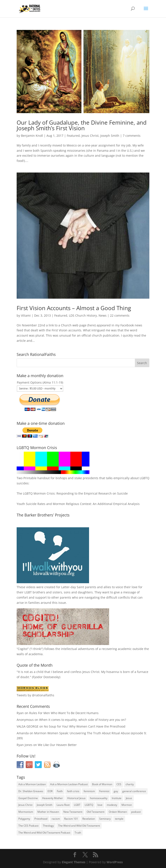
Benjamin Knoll (32, 136)
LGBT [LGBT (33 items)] (77, 805)
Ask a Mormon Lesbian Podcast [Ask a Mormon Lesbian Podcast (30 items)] (69, 784)
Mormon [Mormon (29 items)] (127, 805)
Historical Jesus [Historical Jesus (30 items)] (76, 798)
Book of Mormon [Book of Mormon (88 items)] (102, 784)
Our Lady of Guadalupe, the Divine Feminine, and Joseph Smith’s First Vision (82, 125)
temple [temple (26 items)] (119, 819)
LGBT (28, 592)
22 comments (120, 315)
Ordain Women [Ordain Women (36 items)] (118, 812)
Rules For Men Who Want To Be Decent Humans (64, 713)
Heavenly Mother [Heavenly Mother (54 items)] (53, 798)
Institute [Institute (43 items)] (117, 798)
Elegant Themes (74, 862)
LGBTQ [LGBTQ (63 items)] (89, 805)
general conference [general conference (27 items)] (134, 791)
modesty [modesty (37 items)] (112, 805)
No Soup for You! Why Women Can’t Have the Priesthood (85, 726)
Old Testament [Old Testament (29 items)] (96, 812)
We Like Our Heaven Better (57, 745)
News (103, 315)
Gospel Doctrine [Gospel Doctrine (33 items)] (28, 798)
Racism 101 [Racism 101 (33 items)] (71, 819)
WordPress (115, 862)
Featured (73, 136)
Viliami (26, 315)
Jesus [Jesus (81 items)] (129, 798)
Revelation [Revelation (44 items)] (89, 819)
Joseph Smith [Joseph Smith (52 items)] (45, 805)
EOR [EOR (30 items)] (50, 791)
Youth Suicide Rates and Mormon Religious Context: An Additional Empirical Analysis (78, 504)
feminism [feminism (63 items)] (89, 791)
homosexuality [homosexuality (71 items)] (99, 798)
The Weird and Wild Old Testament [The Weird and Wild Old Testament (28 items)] (79, 826)
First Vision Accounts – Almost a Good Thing (74, 308)
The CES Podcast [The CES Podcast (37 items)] (28, 826)
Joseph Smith (110, 136)
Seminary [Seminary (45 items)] (105, 819)
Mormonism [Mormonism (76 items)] (26, 812)
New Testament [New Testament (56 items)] (73, 812)
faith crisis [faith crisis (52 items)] (73, 791)
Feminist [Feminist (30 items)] (104, 791)
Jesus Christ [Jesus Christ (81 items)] (25, 805)
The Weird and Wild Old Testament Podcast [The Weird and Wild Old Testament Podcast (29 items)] (44, 833)
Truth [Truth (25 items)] (78, 833)
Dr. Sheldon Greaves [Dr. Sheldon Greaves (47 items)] (31, 791)
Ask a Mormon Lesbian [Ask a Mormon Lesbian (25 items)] (32, 784)
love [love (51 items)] (100, 805)
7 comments (132, 136)
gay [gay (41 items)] (116, 791)
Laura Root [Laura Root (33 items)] (63, 805)
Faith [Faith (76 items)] (60, 791)
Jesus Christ (90, 136)
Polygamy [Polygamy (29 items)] (24, 819)
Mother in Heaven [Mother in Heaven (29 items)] (48, 812)
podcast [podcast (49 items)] (136, 812)
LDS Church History (83, 315)
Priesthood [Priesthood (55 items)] (41, 819)
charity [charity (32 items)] (130, 784)
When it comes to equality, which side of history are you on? (83, 720)
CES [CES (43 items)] (119, 784)
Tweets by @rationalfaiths (35, 695)
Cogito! (23, 649)
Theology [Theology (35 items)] (48, 826)
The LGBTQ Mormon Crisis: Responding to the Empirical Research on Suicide (72, 493)
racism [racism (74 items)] (56, 819)
